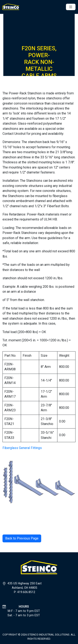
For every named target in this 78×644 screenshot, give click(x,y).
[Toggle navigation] (71, 7)
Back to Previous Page (22, 538)
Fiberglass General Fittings (22, 448)
